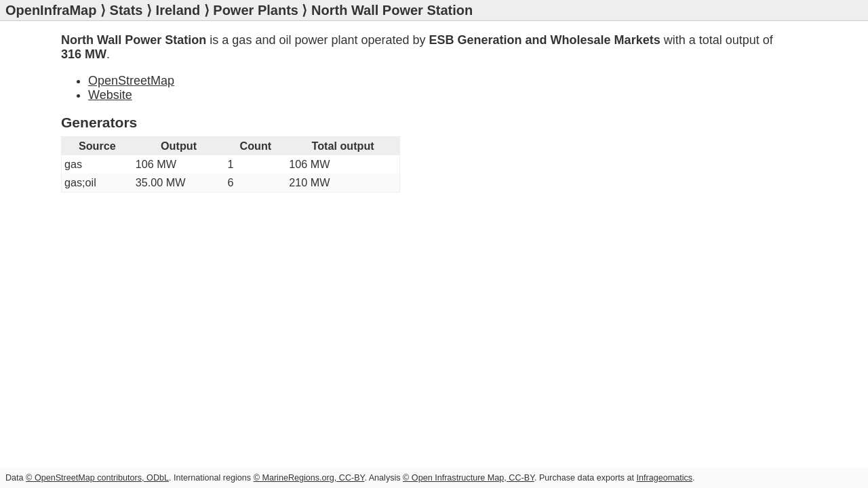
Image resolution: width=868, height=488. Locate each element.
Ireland (178, 10)
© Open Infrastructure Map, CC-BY (469, 478)
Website (110, 95)
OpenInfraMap (51, 10)
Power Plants (256, 10)
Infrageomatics (664, 478)
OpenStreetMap (131, 81)
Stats (126, 10)
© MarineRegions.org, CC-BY (309, 478)
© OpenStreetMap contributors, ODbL (97, 478)
